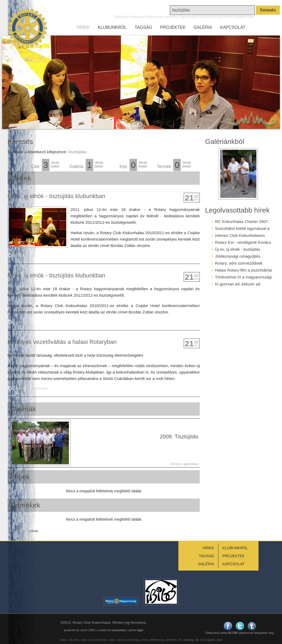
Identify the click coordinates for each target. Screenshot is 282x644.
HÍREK (83, 27)
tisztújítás (22, 255)
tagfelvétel (39, 388)
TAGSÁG (143, 27)
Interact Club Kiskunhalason (240, 235)
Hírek (34, 531)
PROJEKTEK (173, 27)
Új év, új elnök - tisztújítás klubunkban (56, 196)
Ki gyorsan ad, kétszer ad (238, 284)
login (140, 630)
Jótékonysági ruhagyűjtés (238, 256)
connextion (119, 630)
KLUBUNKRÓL (112, 27)
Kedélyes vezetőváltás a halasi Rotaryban (62, 342)
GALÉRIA (203, 27)
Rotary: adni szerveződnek (239, 263)
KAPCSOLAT (233, 27)
